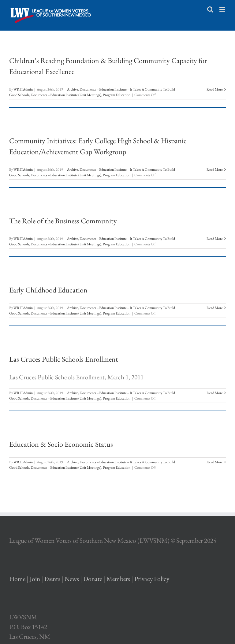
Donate (93, 579)
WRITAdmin (23, 89)
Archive (73, 89)
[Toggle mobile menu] (223, 9)
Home (17, 579)
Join (35, 579)
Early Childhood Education (48, 290)
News (72, 579)
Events (52, 579)
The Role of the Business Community (63, 221)
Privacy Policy (152, 579)
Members (118, 579)
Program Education (117, 95)
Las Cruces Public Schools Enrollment (64, 359)
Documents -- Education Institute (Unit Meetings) (66, 95)
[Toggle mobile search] (210, 9)
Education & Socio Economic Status (61, 444)
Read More (215, 89)
